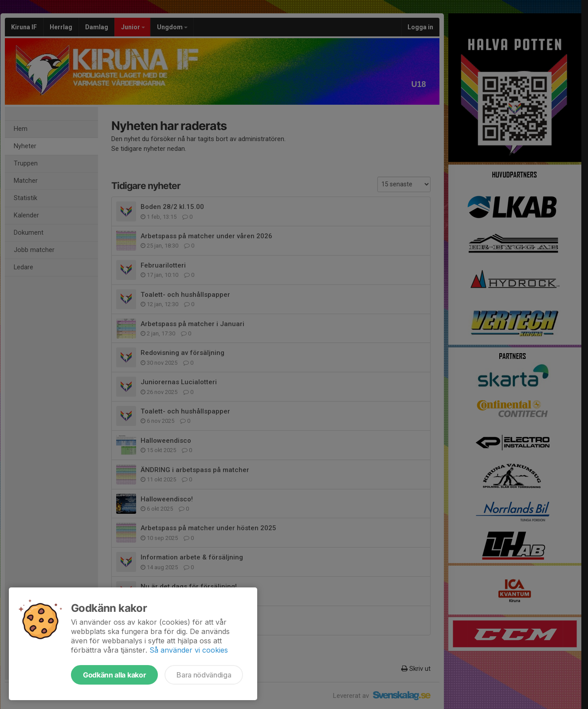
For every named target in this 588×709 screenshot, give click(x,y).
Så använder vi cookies (189, 650)
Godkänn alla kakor (114, 675)
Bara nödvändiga (204, 675)
